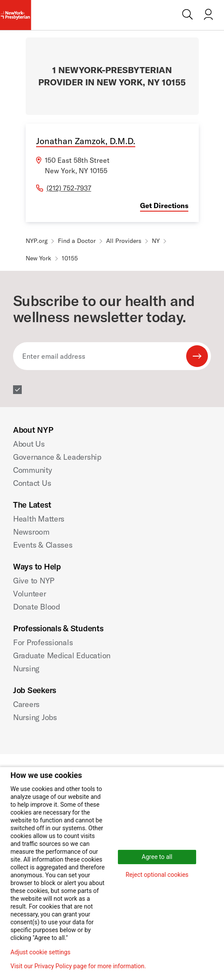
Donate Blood (37, 607)
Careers (26, 704)
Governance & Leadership (57, 457)
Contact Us (32, 483)
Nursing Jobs (35, 717)
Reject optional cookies (157, 875)
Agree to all (157, 857)
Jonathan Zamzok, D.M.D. (86, 141)
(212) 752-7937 (69, 188)
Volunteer (30, 594)
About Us (29, 444)
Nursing (26, 668)
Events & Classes (43, 545)
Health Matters (39, 519)
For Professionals (43, 642)
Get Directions (164, 205)
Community (33, 470)
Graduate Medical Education (62, 655)
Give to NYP (34, 581)
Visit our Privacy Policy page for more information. (78, 966)
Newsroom (31, 532)
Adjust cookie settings (40, 952)
